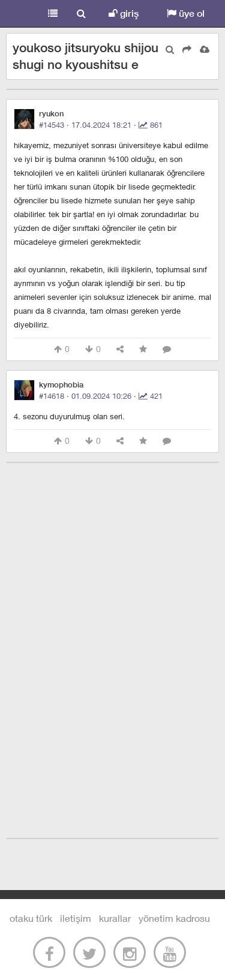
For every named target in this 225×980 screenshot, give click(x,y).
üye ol (186, 13)
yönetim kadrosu (174, 918)
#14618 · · (101, 396)
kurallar (115, 918)
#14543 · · (101, 125)
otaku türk (31, 918)
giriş (124, 13)
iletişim (76, 918)
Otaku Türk (19, 13)
